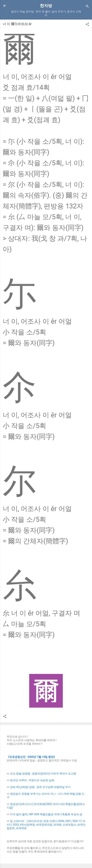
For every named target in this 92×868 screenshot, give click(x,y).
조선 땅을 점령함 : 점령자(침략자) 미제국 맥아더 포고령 (43, 774)
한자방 (46, 6)
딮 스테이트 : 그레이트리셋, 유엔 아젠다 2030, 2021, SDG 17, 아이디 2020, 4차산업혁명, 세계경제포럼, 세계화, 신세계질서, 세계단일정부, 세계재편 (46, 825)
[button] (87, 25)
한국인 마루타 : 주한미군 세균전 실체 (32, 780)
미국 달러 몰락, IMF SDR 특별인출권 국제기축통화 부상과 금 (46, 814)
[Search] (87, 7)
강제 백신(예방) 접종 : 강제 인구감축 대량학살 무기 (40, 787)
